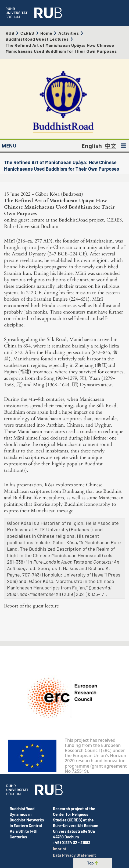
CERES (27, 33)
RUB (10, 33)
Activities (69, 33)
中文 (110, 146)
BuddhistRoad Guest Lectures (37, 39)
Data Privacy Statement (74, 855)
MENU (9, 146)
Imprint (60, 849)
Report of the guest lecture (31, 606)
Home (46, 33)
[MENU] (123, 146)
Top (93, 863)
